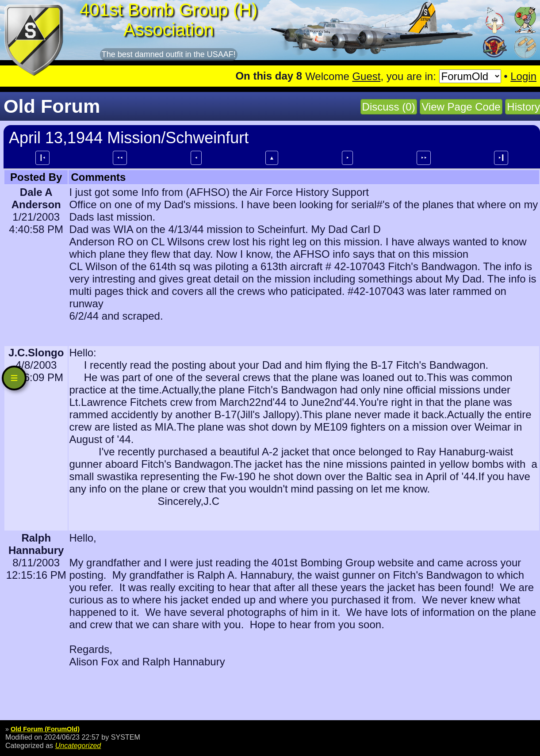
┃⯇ (42, 158)
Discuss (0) (389, 107)
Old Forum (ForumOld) (45, 729)
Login (523, 76)
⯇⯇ (120, 158)
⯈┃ (501, 158)
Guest (366, 76)
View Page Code (461, 107)
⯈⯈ (424, 158)
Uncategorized (78, 745)
